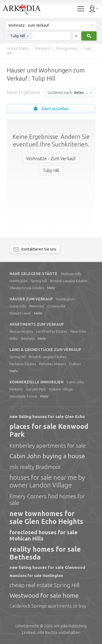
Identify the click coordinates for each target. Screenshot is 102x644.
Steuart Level (20, 313)
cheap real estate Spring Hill (44, 585)
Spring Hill (39, 281)
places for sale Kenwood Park (49, 430)
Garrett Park (36, 389)
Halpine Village (61, 389)
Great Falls (18, 306)
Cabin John (75, 382)
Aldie (14, 338)
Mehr (51, 288)
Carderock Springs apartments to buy (48, 606)
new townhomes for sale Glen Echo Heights (46, 518)
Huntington (18, 281)
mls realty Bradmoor (35, 467)
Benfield (28, 338)
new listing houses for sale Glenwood (47, 567)
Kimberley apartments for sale (48, 445)
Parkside (16, 389)
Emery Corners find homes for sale (47, 499)
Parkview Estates (23, 364)
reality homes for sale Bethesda (45, 553)
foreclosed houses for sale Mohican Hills (44, 535)
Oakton (75, 364)
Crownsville (56, 306)
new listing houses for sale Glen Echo (47, 416)
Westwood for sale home (44, 595)
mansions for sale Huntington (36, 576)
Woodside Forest (23, 396)
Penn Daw (78, 331)
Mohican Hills (71, 274)
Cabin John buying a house (47, 456)
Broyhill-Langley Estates (69, 281)
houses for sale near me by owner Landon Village (47, 481)
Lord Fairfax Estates (52, 331)
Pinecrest (37, 306)
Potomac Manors (52, 364)
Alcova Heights (21, 331)
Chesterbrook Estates (27, 288)
